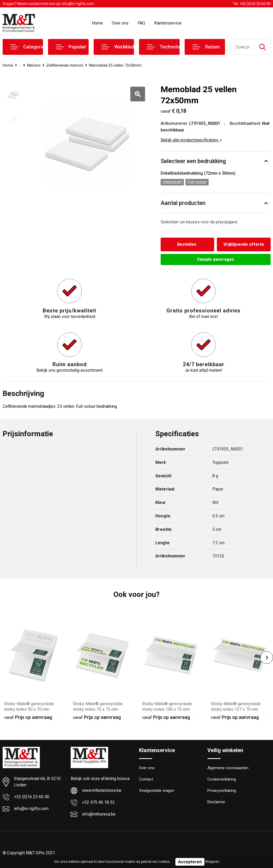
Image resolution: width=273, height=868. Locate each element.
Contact (146, 779)
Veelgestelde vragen (157, 791)
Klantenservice (168, 23)
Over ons (120, 23)
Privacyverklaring (222, 791)
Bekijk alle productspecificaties (191, 140)
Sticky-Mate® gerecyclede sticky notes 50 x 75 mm (29, 707)
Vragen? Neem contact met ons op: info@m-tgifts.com (48, 4)
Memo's (34, 65)
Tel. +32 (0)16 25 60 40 (252, 4)
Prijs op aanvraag (28, 717)
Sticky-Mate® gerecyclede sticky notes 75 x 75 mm (98, 707)
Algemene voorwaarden (228, 768)
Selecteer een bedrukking (193, 161)
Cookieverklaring (222, 779)
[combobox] (242, 47)
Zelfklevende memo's (65, 65)
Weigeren (212, 862)
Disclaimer (216, 802)
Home (97, 23)
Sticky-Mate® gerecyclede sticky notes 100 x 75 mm (167, 707)
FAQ (141, 23)
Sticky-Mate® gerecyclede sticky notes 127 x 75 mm (236, 707)
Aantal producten (183, 203)
